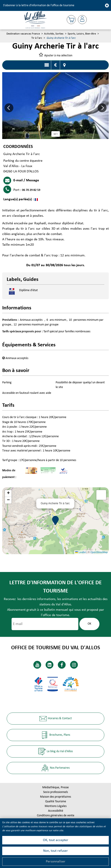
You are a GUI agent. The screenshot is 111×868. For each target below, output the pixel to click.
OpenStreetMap (99, 552)
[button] (71, 20)
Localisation (65, 65)
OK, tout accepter (56, 840)
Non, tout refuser (55, 851)
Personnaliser (56, 862)
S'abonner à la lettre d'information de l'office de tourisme (39, 5)
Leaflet (81, 552)
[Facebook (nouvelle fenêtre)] (62, 665)
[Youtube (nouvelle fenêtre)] (37, 665)
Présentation (47, 65)
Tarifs (55, 65)
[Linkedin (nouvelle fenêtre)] (49, 665)
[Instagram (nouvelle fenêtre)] (74, 665)
